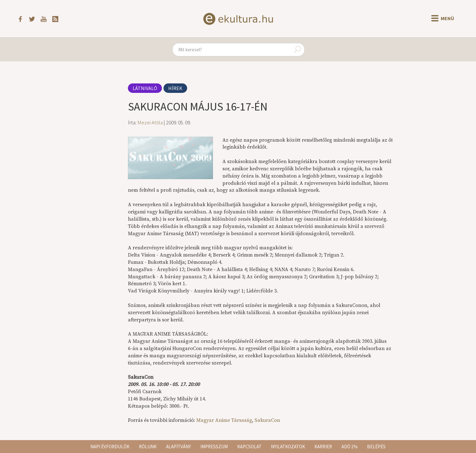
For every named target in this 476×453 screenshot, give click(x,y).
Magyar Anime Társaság (224, 420)
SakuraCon (267, 420)
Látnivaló (145, 88)
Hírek (175, 88)
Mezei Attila (150, 122)
